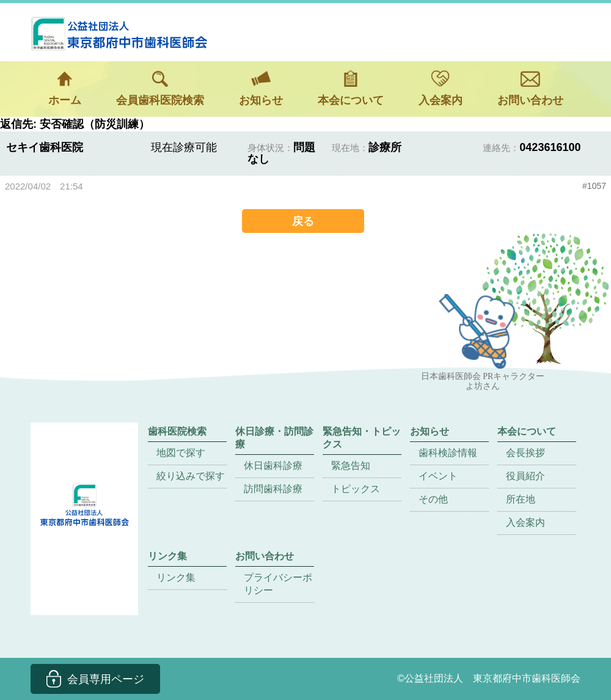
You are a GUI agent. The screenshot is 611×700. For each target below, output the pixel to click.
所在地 (521, 499)
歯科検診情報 (448, 453)
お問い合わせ (530, 88)
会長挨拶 (525, 453)
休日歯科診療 (273, 466)
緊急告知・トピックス (362, 438)
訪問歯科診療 (273, 489)
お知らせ (261, 88)
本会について (351, 88)
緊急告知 (351, 466)
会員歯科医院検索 (160, 88)
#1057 (594, 186)
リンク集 (176, 577)
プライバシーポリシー (278, 584)
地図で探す (181, 453)
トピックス (356, 489)
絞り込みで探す (191, 476)
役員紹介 (525, 476)
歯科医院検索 (177, 431)
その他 (433, 499)
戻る (303, 221)
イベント (438, 476)
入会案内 (441, 88)
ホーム (65, 88)
